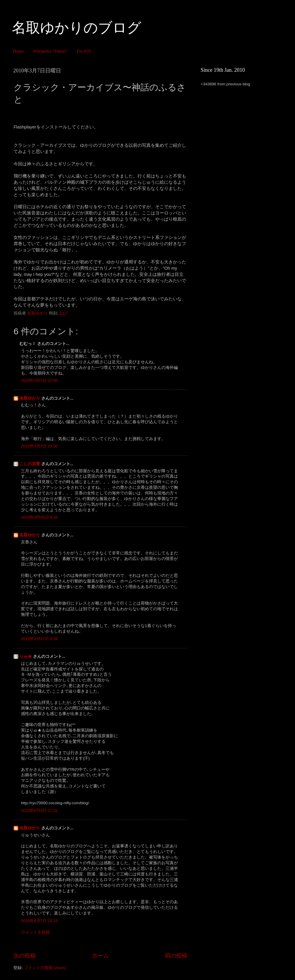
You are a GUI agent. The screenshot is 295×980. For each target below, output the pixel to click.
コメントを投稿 (35, 932)
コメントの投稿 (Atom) (45, 968)
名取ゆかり (30, 398)
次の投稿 (24, 956)
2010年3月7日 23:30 (39, 446)
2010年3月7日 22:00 (39, 381)
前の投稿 (176, 956)
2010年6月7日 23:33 (39, 921)
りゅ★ (26, 656)
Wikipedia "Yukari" (50, 51)
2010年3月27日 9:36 (39, 639)
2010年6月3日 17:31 (39, 811)
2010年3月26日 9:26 (39, 517)
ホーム (100, 956)
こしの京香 (30, 464)
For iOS (84, 51)
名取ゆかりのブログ (77, 28)
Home (18, 51)
